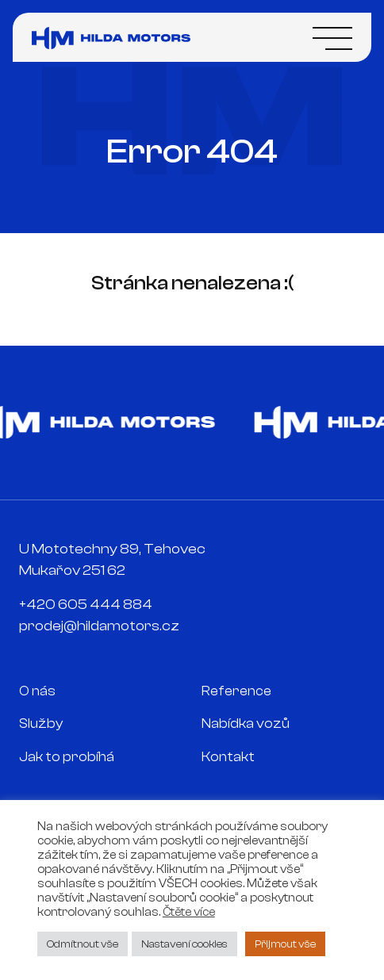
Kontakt (228, 757)
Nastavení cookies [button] (184, 944)
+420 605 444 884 (86, 605)
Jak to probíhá (67, 757)
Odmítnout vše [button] (83, 944)
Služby (41, 724)
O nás (37, 691)
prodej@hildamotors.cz (99, 626)
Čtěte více (189, 912)
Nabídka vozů (246, 724)
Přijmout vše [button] (285, 944)
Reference (236, 691)
